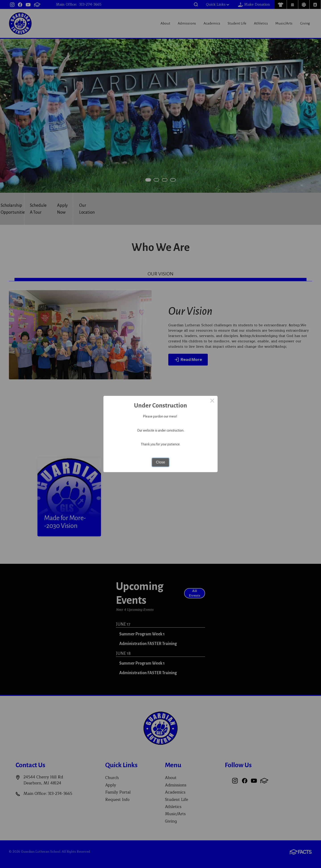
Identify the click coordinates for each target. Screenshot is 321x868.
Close (161, 462)
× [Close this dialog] (212, 401)
